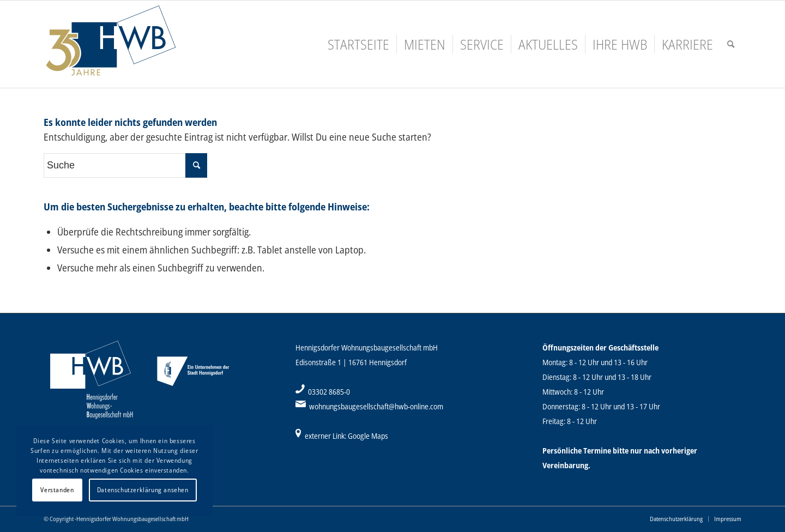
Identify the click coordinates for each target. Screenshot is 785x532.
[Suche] (731, 44)
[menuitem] (358, 44)
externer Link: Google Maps (346, 436)
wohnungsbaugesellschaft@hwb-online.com (376, 406)
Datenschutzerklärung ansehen (143, 490)
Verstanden (57, 490)
